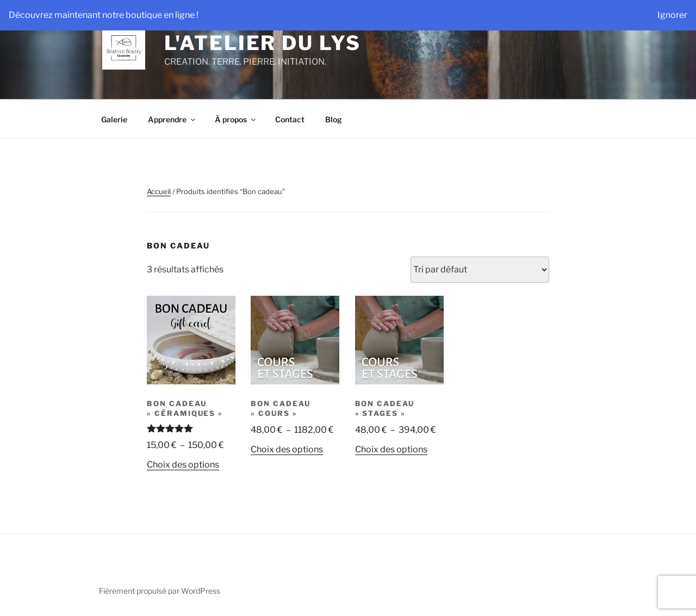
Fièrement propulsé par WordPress (160, 591)
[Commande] (480, 270)
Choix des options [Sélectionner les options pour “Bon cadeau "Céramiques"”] (183, 465)
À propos (236, 119)
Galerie (114, 119)
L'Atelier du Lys (262, 43)
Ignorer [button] (672, 15)
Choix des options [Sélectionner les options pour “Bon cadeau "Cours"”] (287, 449)
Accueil (159, 191)
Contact (290, 119)
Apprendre (172, 119)
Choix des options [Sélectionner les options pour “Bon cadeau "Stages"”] (391, 449)
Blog (334, 119)
